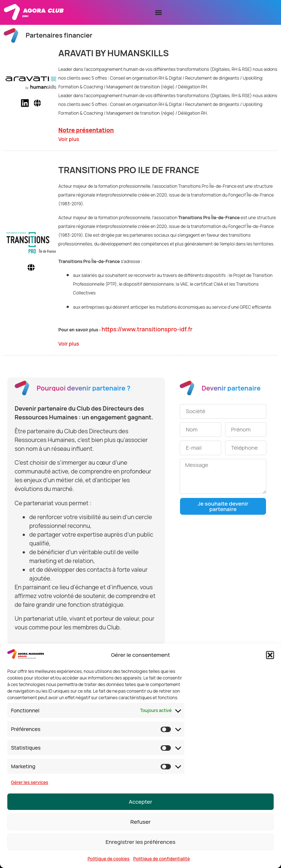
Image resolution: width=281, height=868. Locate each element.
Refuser (140, 822)
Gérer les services (30, 782)
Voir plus (69, 139)
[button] (270, 655)
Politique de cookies (108, 859)
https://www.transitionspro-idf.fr (147, 329)
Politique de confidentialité (162, 859)
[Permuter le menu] (158, 12)
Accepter (140, 802)
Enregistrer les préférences (140, 842)
